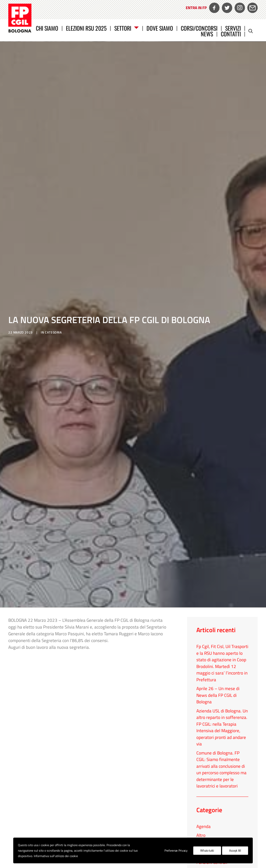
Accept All (235, 850)
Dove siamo (160, 28)
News (207, 34)
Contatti (231, 34)
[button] (253, 31)
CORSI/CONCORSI (199, 28)
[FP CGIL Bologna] (20, 18)
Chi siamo (47, 28)
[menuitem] (196, 11)
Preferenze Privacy (176, 850)
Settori (127, 28)
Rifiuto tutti (207, 850)
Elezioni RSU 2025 (86, 28)
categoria (53, 265)
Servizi (233, 28)
